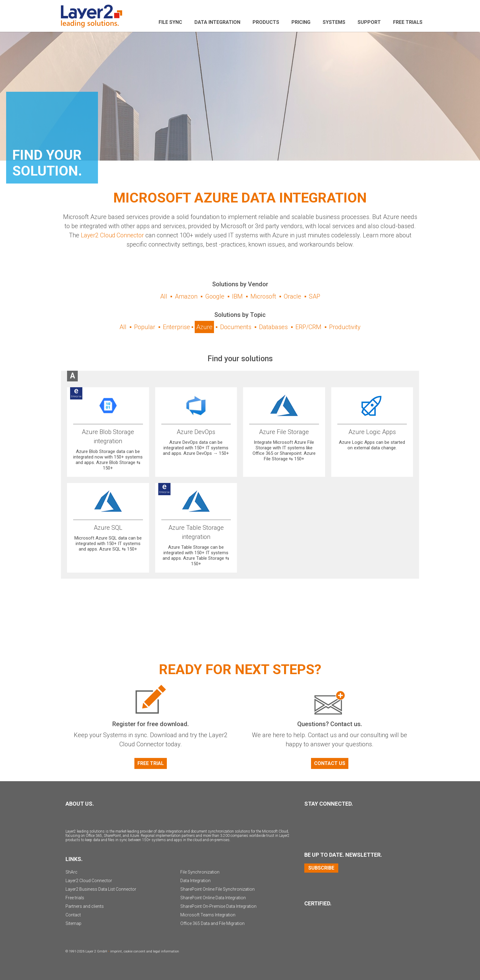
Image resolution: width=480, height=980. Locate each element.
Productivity (345, 327)
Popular (145, 327)
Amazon (186, 296)
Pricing (301, 22)
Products (266, 22)
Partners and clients (85, 906)
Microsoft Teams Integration (208, 915)
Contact (73, 915)
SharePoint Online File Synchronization (217, 889)
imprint (116, 951)
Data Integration (217, 22)
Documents (236, 327)
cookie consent (135, 951)
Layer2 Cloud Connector (112, 235)
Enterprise (176, 327)
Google (215, 296)
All (164, 296)
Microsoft (263, 296)
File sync (170, 22)
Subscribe (321, 868)
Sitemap (73, 923)
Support (369, 22)
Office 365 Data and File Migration (212, 923)
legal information (166, 951)
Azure (204, 327)
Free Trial (151, 763)
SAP (315, 296)
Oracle (292, 296)
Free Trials (408, 22)
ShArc (71, 872)
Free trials (75, 898)
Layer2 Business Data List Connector (101, 889)
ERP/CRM (308, 327)
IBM (237, 296)
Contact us (330, 763)
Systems (334, 22)
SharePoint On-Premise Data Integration (218, 906)
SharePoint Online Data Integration (213, 898)
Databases (273, 327)
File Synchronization (200, 872)
